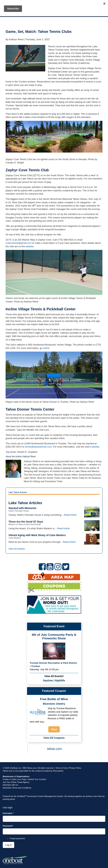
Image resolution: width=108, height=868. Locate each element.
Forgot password (17, 838)
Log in (8, 845)
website (30, 246)
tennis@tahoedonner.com (38, 447)
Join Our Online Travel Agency (16, 782)
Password (8, 826)
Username (8, 813)
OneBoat (22, 796)
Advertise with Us (10, 785)
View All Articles (17, 549)
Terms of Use (61, 768)
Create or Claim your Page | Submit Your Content (24, 779)
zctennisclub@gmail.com (19, 243)
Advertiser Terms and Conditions (17, 788)
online (46, 348)
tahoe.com (54, 749)
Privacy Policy (75, 768)
